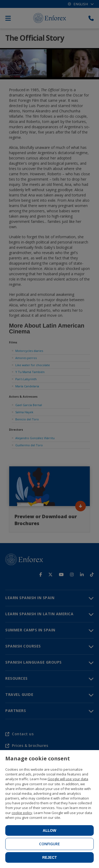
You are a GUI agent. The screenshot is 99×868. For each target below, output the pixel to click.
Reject (49, 857)
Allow (49, 830)
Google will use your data (68, 779)
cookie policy (22, 813)
